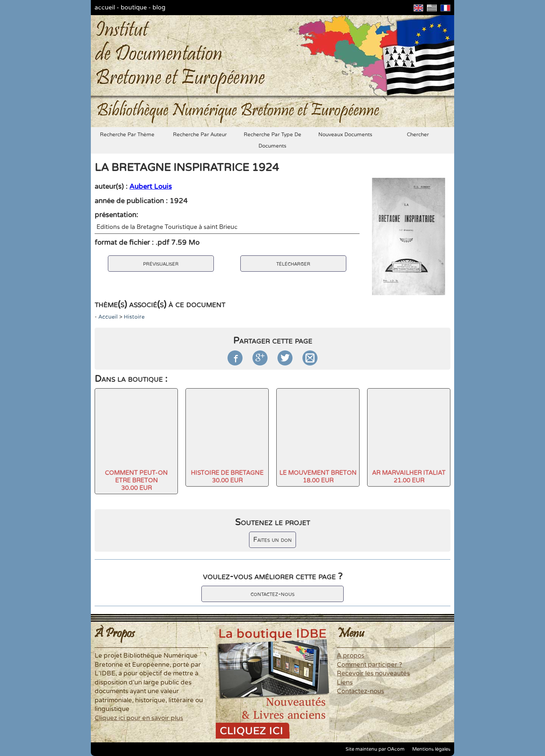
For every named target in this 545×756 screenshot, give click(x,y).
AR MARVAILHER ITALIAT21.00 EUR (409, 477)
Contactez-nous (360, 691)
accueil (105, 8)
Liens (345, 683)
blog (159, 8)
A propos (351, 656)
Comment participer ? (369, 665)
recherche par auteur (200, 135)
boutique (134, 8)
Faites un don (272, 540)
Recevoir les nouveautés (373, 674)
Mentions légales (431, 749)
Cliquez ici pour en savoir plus (139, 718)
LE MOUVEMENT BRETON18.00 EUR (318, 477)
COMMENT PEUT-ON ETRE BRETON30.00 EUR (136, 481)
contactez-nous (272, 594)
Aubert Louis (151, 187)
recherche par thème (127, 135)
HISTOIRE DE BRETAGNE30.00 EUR (227, 477)
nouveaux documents (345, 135)
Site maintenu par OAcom (375, 749)
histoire (134, 317)
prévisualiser (161, 264)
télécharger (293, 264)
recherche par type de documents (272, 140)
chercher (418, 135)
